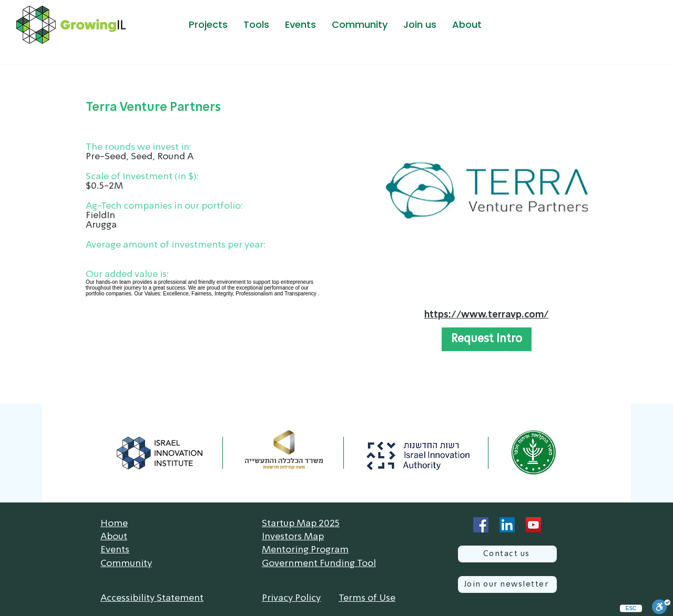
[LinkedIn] (507, 525)
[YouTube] (533, 525)
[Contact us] (507, 554)
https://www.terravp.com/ (487, 315)
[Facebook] (481, 525)
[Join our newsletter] (507, 584)
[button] (208, 25)
